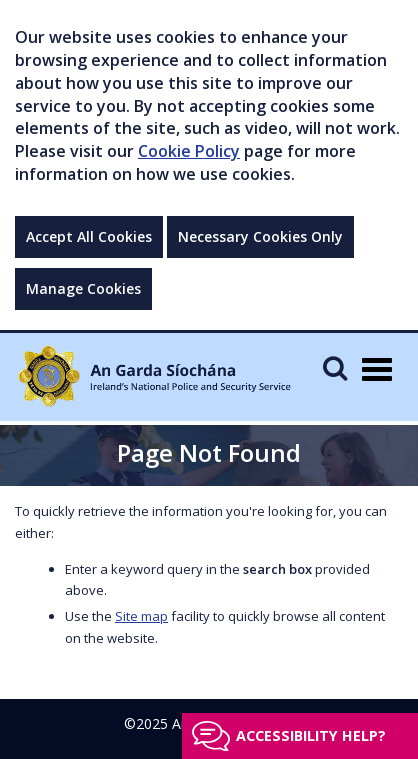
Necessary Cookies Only (260, 236)
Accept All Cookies (89, 236)
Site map (141, 616)
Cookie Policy (189, 151)
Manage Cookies (83, 288)
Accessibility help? (311, 735)
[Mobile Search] (335, 367)
